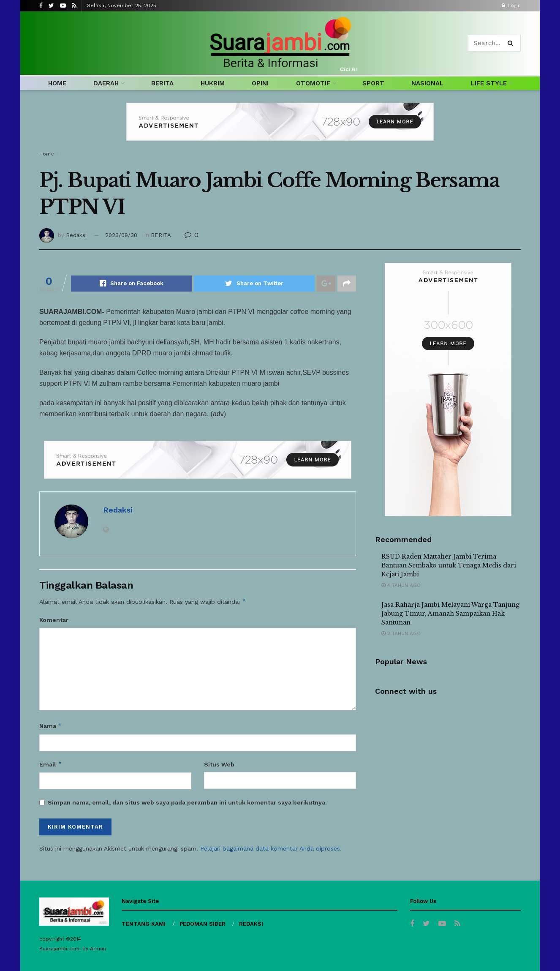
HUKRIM (213, 83)
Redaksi (76, 235)
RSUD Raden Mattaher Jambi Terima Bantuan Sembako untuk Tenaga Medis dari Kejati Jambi (449, 565)
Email (51, 764)
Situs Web (219, 764)
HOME (57, 83)
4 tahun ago (401, 585)
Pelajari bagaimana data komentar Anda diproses (270, 848)
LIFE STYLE (489, 83)
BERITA (162, 83)
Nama (51, 726)
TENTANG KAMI (144, 924)
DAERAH (106, 83)
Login (511, 5)
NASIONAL (427, 83)
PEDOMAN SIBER (203, 924)
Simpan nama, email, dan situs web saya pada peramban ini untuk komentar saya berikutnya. (187, 802)
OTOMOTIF (313, 83)
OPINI (260, 83)
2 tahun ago (401, 633)
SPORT (373, 83)
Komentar (54, 620)
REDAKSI (251, 924)
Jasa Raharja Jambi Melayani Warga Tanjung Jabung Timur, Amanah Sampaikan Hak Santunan (450, 614)
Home (47, 154)
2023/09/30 (121, 235)
